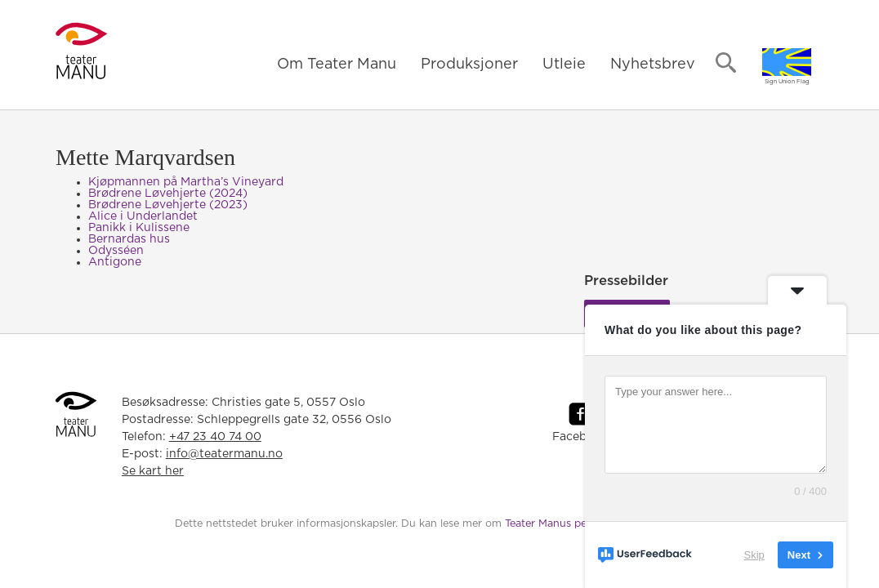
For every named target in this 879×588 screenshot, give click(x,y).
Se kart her (153, 471)
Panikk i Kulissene (139, 228)
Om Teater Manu (337, 65)
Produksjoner (469, 65)
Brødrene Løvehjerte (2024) (168, 194)
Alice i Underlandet (143, 216)
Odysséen (116, 251)
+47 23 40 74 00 (215, 437)
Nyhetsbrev (653, 65)
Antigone (115, 262)
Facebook (580, 437)
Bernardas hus (129, 239)
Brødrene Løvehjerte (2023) (168, 205)
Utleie (564, 65)
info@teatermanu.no (224, 454)
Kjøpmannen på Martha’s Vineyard (186, 182)
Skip (754, 555)
